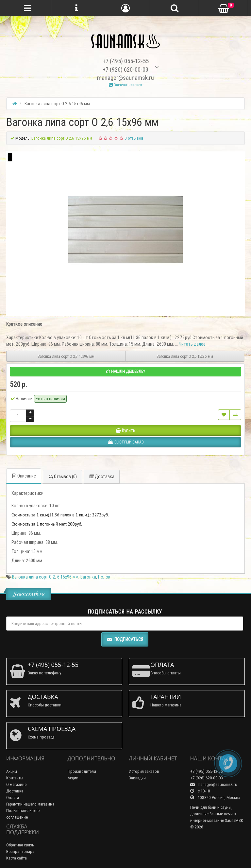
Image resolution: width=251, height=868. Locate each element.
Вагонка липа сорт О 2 (34, 577)
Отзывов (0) (62, 477)
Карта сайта (17, 858)
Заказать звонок (125, 85)
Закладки (137, 778)
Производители (82, 771)
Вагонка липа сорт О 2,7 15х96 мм (66, 356)
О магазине (16, 784)
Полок (104, 577)
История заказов (144, 771)
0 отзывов (134, 138)
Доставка (102, 477)
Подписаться (125, 639)
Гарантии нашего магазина (30, 804)
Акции (12, 771)
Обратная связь (20, 845)
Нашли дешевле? (126, 371)
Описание (24, 476)
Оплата (13, 798)
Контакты (15, 778)
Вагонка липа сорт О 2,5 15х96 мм (185, 356)
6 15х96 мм (68, 577)
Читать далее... (194, 344)
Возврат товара (20, 851)
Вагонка (88, 577)
